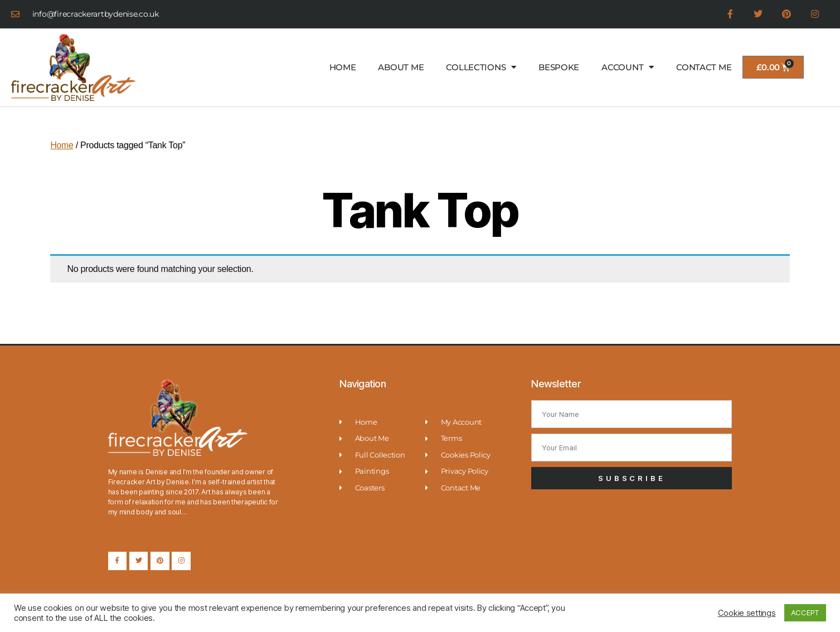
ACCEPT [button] (805, 612)
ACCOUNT (628, 68)
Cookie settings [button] (747, 613)
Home (62, 145)
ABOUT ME (401, 67)
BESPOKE (559, 67)
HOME (343, 67)
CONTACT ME (704, 67)
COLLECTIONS (481, 68)
